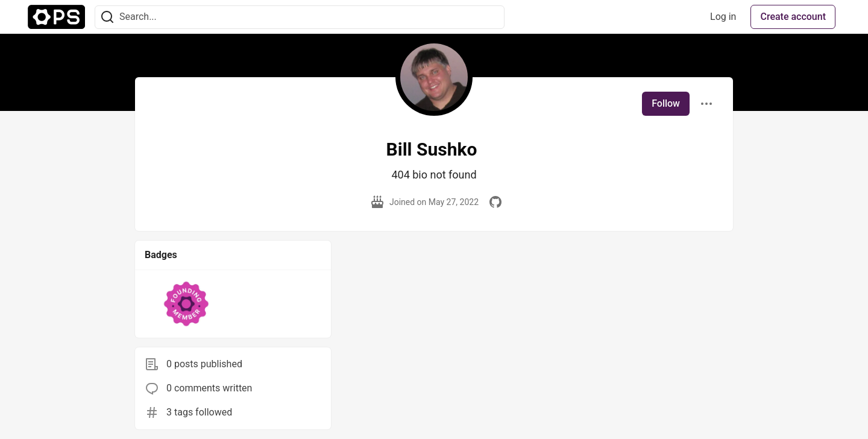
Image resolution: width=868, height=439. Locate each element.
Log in (723, 17)
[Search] (107, 17)
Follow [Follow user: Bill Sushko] (666, 103)
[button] (187, 304)
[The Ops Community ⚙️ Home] (56, 17)
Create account (793, 17)
